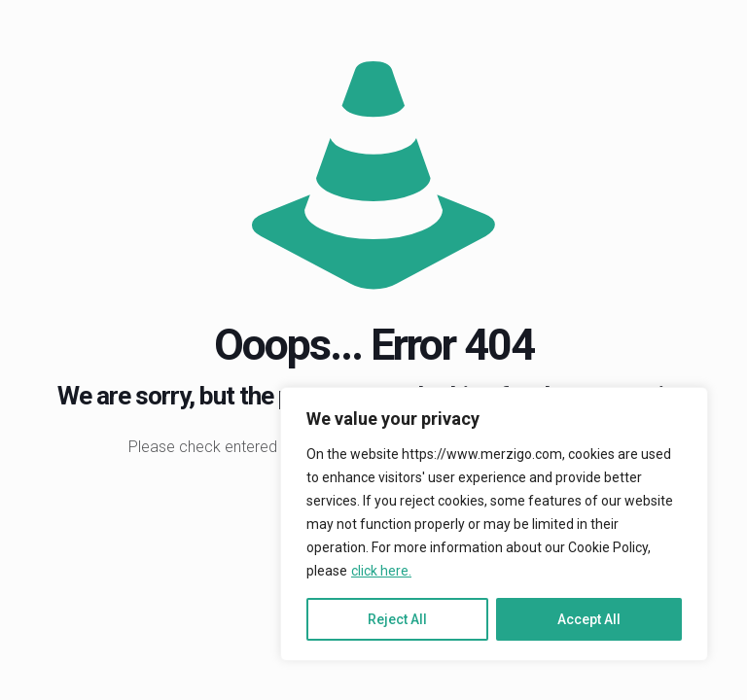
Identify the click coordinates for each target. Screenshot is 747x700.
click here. (381, 571)
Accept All (589, 619)
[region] (494, 524)
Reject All (397, 619)
